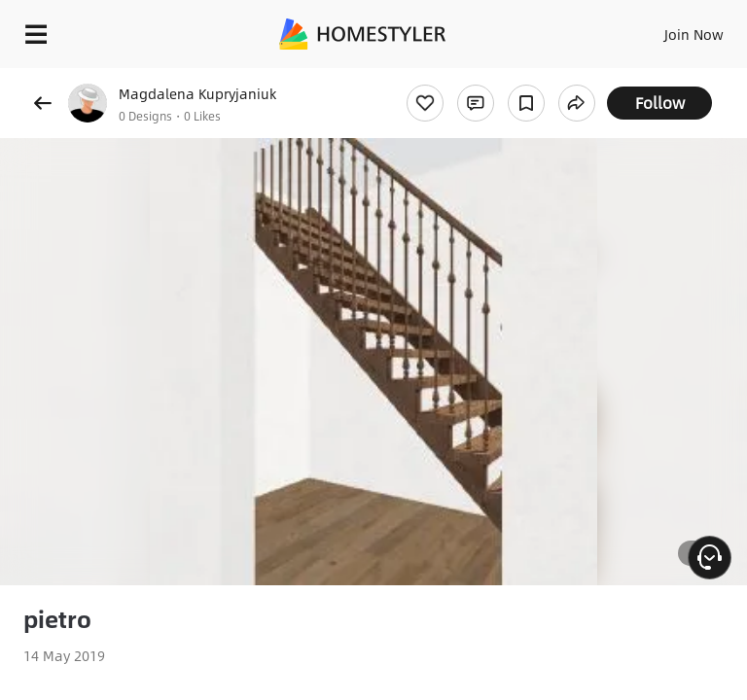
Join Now (694, 34)
